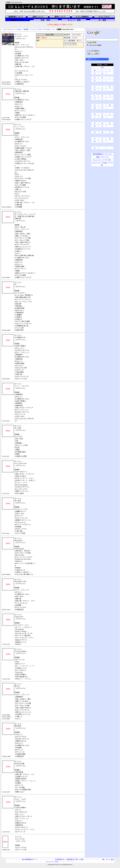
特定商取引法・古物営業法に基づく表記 (69, 859)
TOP (102, 67)
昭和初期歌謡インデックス (102, 154)
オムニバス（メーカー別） (102, 160)
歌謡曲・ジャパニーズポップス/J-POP (37, 29)
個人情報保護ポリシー (30, 859)
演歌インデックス (102, 157)
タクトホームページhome (12, 29)
